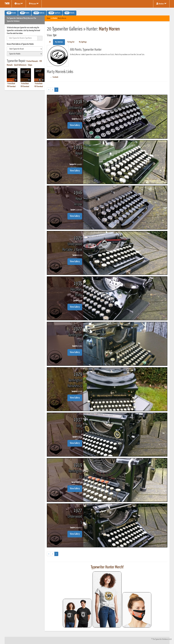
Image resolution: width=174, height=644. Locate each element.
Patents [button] (69, 13)
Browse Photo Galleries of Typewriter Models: (20, 44)
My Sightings (83, 42)
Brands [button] (11, 13)
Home (49, 18)
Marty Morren (62, 18)
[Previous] (49, 90)
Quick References (20, 65)
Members (161, 4)
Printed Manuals (32, 61)
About (19, 4)
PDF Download (11, 87)
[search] (25, 49)
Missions (34, 4)
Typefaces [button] (54, 13)
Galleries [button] (39, 13)
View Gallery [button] (75, 125)
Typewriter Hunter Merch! (107, 567)
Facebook (55, 77)
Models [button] (25, 13)
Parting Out (71, 42)
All (50, 42)
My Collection (59, 42)
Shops (30, 65)
